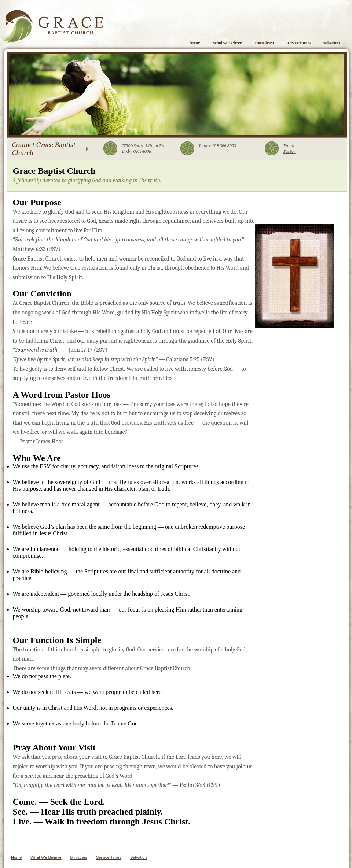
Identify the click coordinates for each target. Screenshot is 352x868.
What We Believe (227, 43)
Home (195, 43)
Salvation (331, 43)
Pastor (289, 151)
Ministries (264, 43)
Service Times (298, 43)
